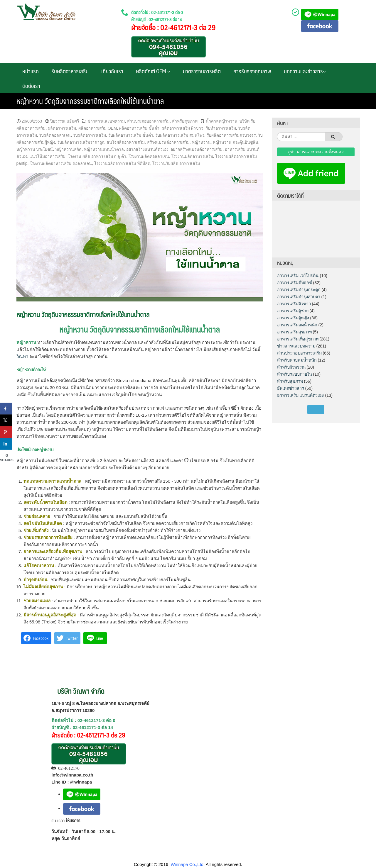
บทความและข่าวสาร (305, 71)
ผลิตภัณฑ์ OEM (153, 71)
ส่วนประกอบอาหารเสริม (148, 121)
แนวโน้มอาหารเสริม (47, 156)
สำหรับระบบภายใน (295, 374)
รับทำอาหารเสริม (221, 128)
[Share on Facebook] (6, 409)
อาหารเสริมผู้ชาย (293, 311)
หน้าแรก (31, 71)
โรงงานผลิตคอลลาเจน (149, 156)
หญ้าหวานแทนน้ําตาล (104, 149)
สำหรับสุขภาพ (185, 121)
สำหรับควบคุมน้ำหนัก (297, 360)
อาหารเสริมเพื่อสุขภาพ (298, 339)
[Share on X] (6, 421)
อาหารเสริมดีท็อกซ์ (295, 283)
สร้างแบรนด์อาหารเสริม (168, 142)
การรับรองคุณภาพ (252, 71)
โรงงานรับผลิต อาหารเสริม (176, 163)
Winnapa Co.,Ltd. (188, 864)
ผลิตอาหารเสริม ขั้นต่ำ (139, 128)
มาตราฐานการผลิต (202, 71)
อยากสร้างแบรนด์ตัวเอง (147, 149)
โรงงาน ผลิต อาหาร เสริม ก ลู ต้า (97, 156)
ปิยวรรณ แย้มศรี (65, 121)
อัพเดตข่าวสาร (291, 388)
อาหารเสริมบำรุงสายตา (299, 297)
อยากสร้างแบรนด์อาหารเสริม (197, 149)
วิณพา (22, 356)
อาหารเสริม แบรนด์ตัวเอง (301, 395)
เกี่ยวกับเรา (112, 71)
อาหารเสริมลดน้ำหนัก (297, 325)
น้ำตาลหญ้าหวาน (222, 121)
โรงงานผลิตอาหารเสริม (192, 156)
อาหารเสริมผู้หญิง (293, 318)
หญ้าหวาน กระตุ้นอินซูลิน (236, 142)
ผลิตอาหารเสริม (62, 128)
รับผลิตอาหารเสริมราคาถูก (81, 142)
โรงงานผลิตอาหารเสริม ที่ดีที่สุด (122, 163)
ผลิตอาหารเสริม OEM (98, 128)
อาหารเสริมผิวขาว (294, 304)
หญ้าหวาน (201, 142)
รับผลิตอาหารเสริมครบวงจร (231, 135)
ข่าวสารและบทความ (106, 121)
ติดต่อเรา (31, 86)
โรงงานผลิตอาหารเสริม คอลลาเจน (61, 163)
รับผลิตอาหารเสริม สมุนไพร (180, 135)
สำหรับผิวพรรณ (291, 367)
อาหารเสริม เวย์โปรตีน (298, 276)
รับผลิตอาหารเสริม (70, 71)
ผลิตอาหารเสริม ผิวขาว (183, 128)
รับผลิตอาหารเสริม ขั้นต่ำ (131, 135)
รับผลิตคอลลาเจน (55, 135)
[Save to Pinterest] (6, 432)
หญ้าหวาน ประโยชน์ (35, 149)
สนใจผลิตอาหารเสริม (126, 142)
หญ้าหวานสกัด (68, 149)
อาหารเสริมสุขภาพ (294, 332)
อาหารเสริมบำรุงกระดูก (299, 290)
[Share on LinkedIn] (6, 444)
